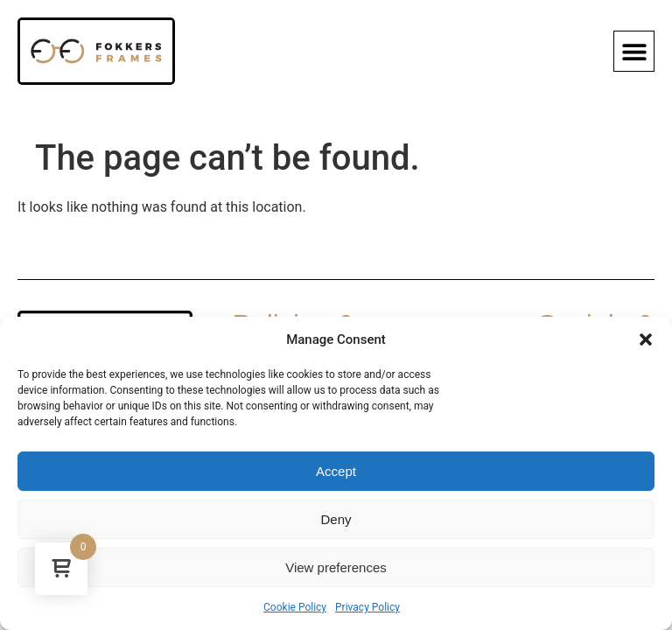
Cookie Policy (295, 607)
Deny (336, 519)
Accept (336, 471)
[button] (646, 339)
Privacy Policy (367, 607)
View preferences (336, 567)
